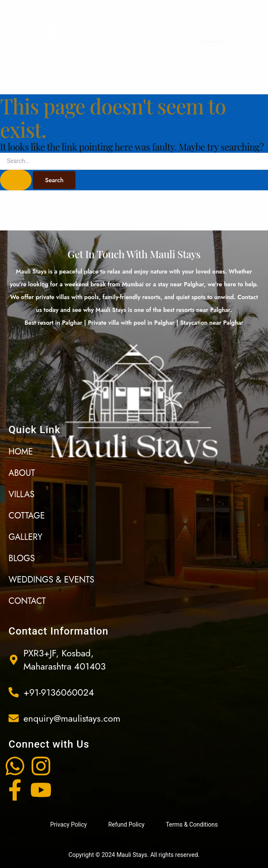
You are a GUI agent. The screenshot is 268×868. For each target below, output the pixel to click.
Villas (22, 494)
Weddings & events (51, 580)
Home (21, 452)
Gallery (26, 537)
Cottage (27, 516)
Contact (27, 601)
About (22, 473)
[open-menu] (212, 31)
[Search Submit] (16, 180)
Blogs (22, 558)
